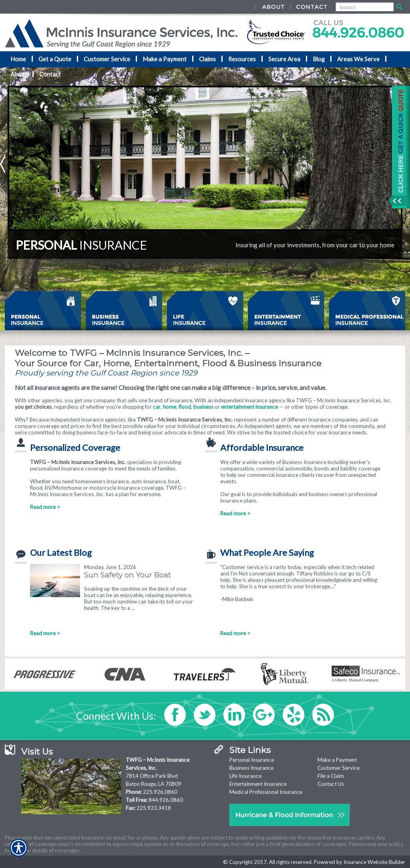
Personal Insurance (252, 760)
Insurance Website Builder (374, 862)
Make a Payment (337, 760)
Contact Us (331, 784)
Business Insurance (251, 768)
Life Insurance (245, 776)
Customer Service (339, 768)
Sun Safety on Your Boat (128, 575)
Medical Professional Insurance (266, 792)
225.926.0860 (160, 792)
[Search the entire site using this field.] (364, 7)
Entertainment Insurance (258, 784)
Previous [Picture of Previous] (3, 164)
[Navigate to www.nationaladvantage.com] (398, 147)
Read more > (45, 507)
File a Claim (331, 776)
